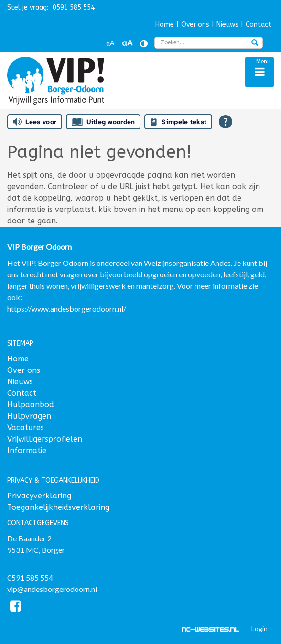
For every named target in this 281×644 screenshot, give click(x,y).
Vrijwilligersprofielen (45, 439)
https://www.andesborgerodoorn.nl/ (67, 309)
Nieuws (227, 25)
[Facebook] (16, 607)
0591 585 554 (30, 577)
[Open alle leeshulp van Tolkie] (226, 122)
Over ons (195, 25)
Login (259, 628)
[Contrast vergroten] (144, 44)
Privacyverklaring (39, 496)
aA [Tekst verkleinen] (110, 44)
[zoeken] (255, 43)
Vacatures (26, 428)
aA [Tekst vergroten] (127, 43)
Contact (259, 25)
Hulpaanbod (31, 405)
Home (165, 25)
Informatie (27, 450)
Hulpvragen (29, 416)
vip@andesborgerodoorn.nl (52, 589)
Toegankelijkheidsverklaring (58, 507)
